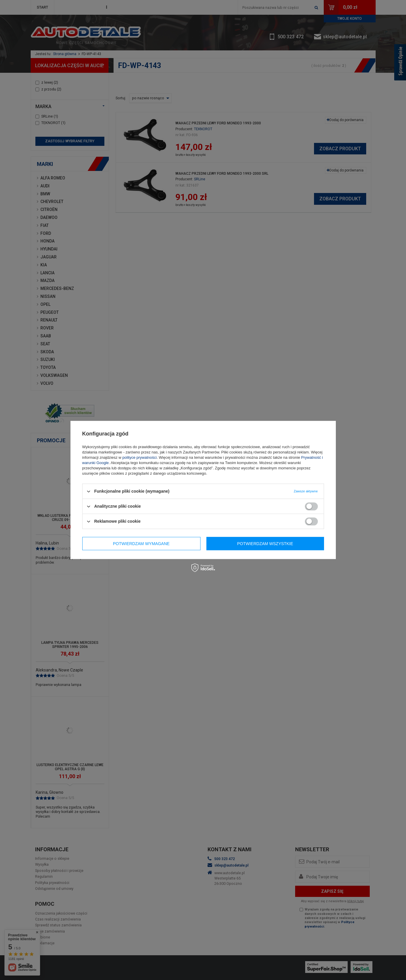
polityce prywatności (139, 457)
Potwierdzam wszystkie (265, 544)
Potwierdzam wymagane (141, 544)
